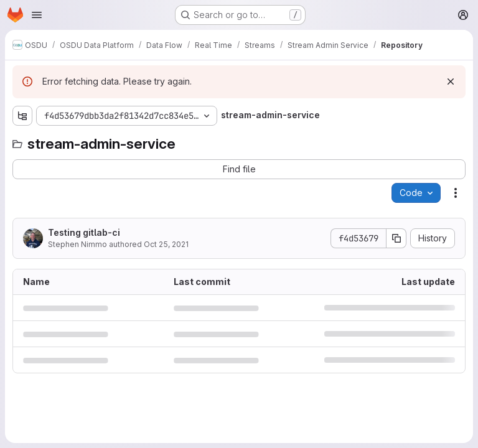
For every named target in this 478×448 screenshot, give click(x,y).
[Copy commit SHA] (396, 238)
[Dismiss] (451, 82)
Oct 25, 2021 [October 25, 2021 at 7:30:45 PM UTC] (166, 244)
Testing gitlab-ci (84, 232)
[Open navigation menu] (37, 15)
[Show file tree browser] (22, 116)
